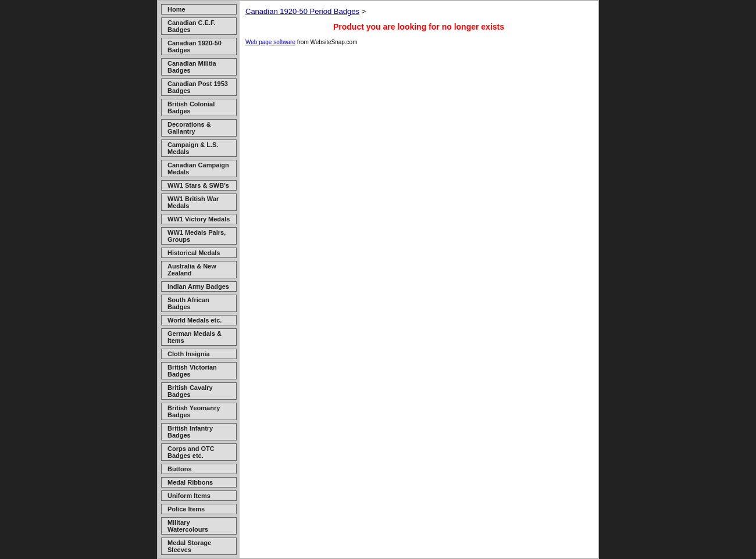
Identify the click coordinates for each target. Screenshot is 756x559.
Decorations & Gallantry (189, 128)
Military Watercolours (188, 526)
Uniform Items (189, 496)
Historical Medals (194, 253)
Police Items (186, 509)
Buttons (180, 469)
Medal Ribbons (190, 482)
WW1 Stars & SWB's (198, 185)
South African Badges (188, 303)
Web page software (270, 42)
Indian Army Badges (198, 286)
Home (176, 9)
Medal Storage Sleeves (189, 546)
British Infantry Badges (190, 432)
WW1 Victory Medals (199, 219)
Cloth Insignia (189, 354)
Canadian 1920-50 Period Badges (302, 11)
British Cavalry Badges (190, 391)
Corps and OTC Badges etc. (191, 452)
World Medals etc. (195, 320)
